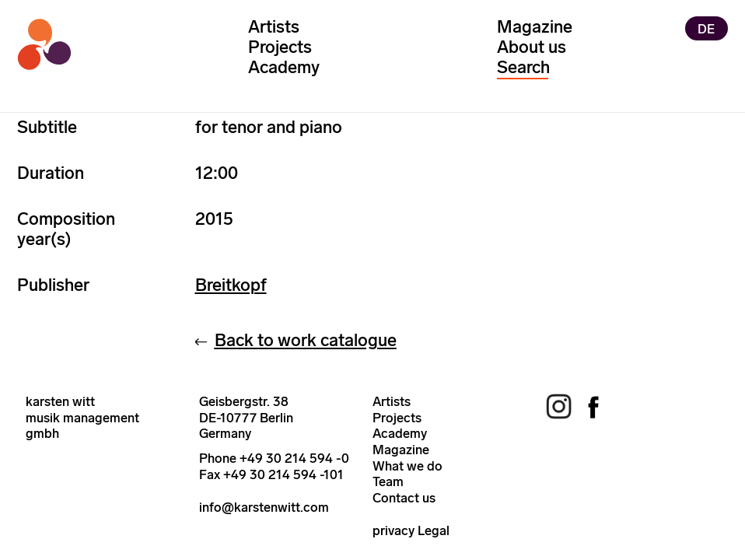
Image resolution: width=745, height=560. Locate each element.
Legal (434, 530)
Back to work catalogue (306, 340)
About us (532, 47)
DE (706, 28)
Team (388, 481)
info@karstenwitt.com (264, 507)
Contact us (404, 498)
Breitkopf (231, 285)
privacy (393, 530)
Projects (280, 47)
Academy (284, 67)
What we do (407, 466)
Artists (274, 27)
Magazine (535, 27)
